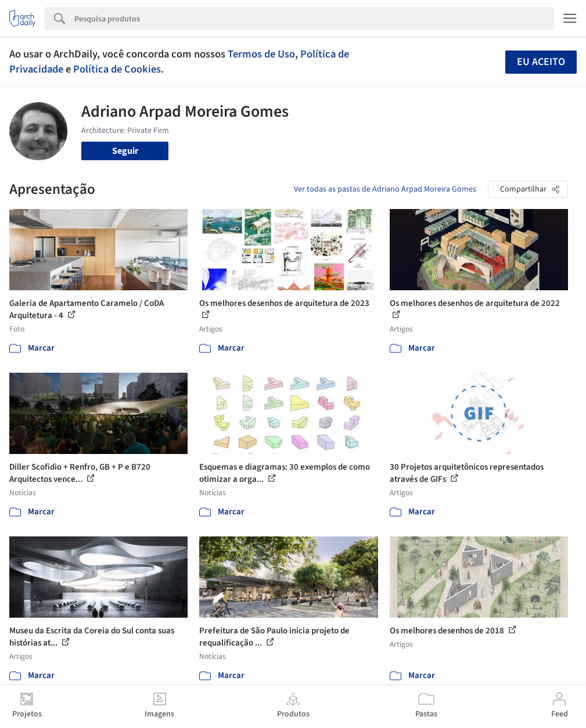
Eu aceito (541, 62)
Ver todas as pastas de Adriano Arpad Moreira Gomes (385, 189)
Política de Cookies (117, 69)
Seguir (125, 151)
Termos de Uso (261, 54)
